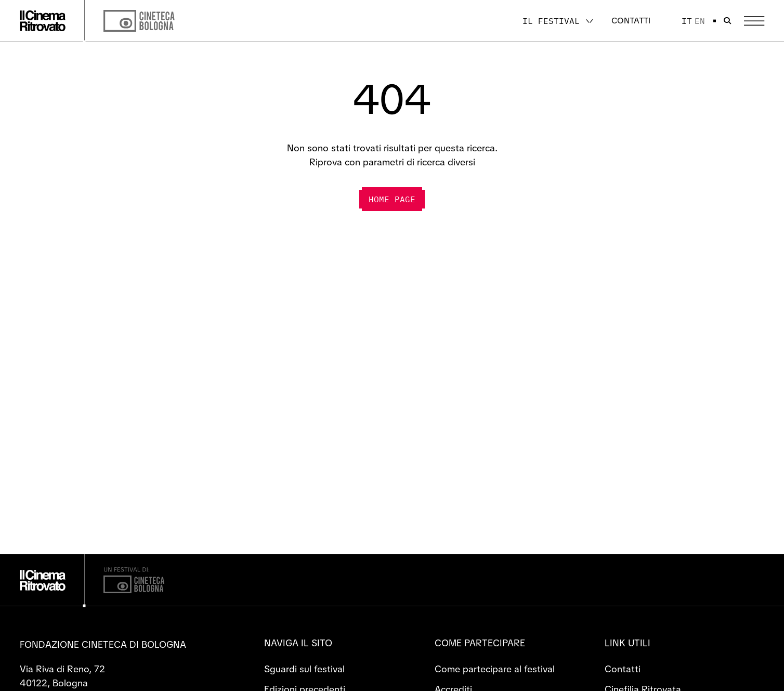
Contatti (631, 21)
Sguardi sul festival (304, 669)
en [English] (700, 21)
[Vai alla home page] (43, 21)
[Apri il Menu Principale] (754, 21)
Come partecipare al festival (495, 669)
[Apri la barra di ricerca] (727, 21)
